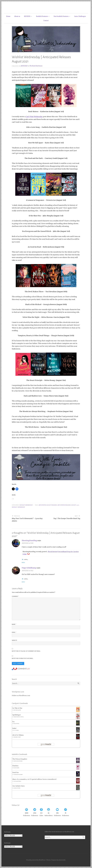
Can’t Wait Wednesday (34, 117)
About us (17, 16)
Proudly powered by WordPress (36, 860)
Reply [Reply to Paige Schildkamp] (23, 582)
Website (14, 640)
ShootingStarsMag (29, 540)
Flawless (15, 766)
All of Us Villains (18, 735)
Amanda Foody (17, 737)
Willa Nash (16, 724)
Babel (14, 728)
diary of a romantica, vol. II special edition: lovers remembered (34, 779)
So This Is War (17, 708)
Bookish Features (42, 16)
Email (14, 632)
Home (8, 16)
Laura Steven (17, 788)
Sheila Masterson (18, 761)
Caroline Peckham (18, 775)
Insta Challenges (80, 16)
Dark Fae (16, 772)
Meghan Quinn (17, 710)
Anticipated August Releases (48, 505)
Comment (15, 596)
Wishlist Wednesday (26, 505)
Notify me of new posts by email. (23, 658)
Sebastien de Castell (19, 717)
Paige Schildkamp (29, 568)
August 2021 (75, 505)
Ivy (13, 722)
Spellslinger (17, 715)
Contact (46, 21)
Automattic (62, 860)
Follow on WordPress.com (21, 696)
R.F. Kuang (16, 730)
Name (14, 624)
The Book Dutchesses (36, 66)
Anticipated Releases (64, 505)
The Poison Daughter (20, 759)
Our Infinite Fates (19, 786)
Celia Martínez (17, 781)
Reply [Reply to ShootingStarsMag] (23, 563)
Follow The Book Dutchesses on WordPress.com (59, 832)
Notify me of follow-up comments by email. (26, 651)
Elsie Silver (16, 768)
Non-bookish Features (61, 16)
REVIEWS (27, 16)
